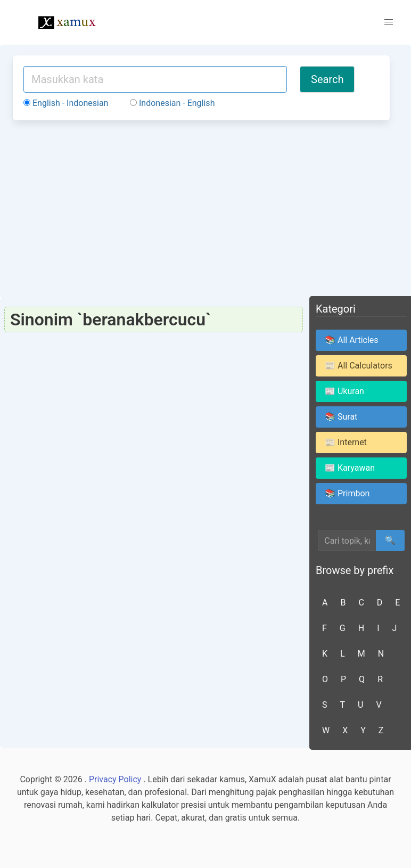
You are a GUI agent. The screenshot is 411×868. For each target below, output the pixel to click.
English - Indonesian (66, 103)
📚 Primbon (347, 493)
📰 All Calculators (359, 366)
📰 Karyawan (350, 468)
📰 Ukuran (344, 391)
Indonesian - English (172, 103)
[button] (389, 22)
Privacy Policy (115, 779)
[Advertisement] (201, 208)
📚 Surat (341, 417)
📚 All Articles (352, 340)
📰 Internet (346, 442)
